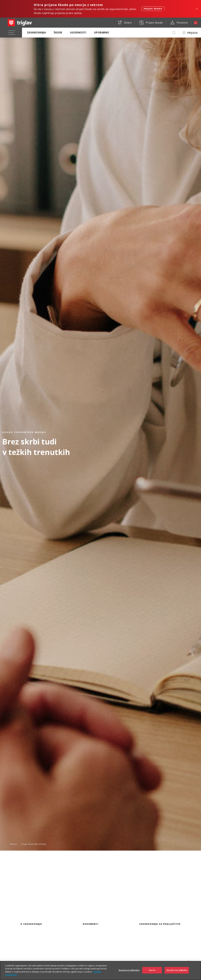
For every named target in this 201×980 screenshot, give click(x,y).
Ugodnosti (78, 33)
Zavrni (152, 973)
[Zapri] (196, 973)
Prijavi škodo (153, 9)
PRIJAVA (192, 33)
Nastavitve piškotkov (129, 973)
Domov (13, 844)
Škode (58, 33)
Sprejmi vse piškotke (177, 973)
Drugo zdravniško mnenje (34, 844)
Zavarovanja (36, 33)
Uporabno (102, 33)
